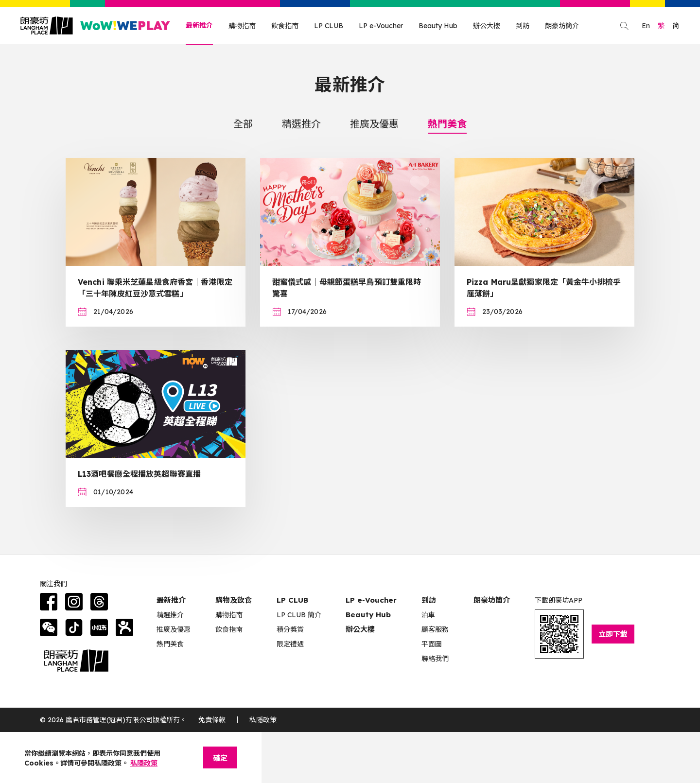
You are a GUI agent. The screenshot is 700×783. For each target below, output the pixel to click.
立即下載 (613, 634)
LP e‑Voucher (371, 600)
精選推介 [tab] (301, 124)
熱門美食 (170, 644)
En (646, 26)
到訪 (523, 26)
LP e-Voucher (381, 26)
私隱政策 (263, 720)
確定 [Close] (220, 758)
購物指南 (242, 26)
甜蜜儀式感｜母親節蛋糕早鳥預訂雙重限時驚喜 (347, 288)
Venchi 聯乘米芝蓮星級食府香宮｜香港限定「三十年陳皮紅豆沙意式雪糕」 (155, 288)
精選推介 (170, 615)
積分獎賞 (290, 629)
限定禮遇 (290, 644)
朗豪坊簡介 (562, 26)
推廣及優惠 (174, 629)
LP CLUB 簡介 (299, 615)
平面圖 (432, 644)
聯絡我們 (435, 659)
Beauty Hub (438, 26)
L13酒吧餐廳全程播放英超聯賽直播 (139, 474)
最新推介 (199, 25)
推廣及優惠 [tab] (374, 124)
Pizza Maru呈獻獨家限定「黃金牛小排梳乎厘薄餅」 (544, 288)
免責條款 (212, 720)
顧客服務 (435, 629)
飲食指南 (285, 26)
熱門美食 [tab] (447, 124)
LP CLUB (329, 26)
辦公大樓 (487, 26)
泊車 (428, 615)
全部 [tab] (243, 124)
